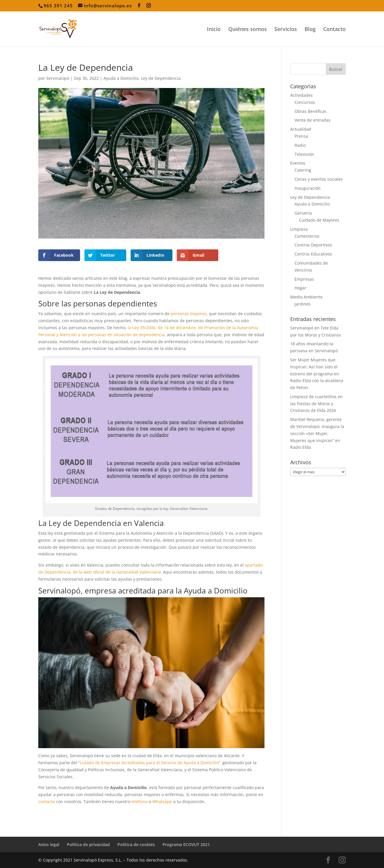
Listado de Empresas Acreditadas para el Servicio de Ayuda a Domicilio (149, 763)
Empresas (304, 279)
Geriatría (303, 213)
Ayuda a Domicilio (121, 78)
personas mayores (189, 314)
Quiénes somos (248, 30)
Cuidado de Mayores (319, 220)
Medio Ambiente (306, 297)
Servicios (286, 30)
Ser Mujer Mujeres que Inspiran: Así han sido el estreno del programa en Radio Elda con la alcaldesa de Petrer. (317, 374)
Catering (303, 170)
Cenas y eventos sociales (319, 179)
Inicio (214, 30)
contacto (47, 801)
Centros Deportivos (313, 245)
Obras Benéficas (311, 111)
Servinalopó (58, 78)
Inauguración (308, 188)
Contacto (334, 30)
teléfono (140, 801)
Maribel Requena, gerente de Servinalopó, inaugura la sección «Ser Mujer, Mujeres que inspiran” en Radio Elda (317, 433)
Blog (310, 30)
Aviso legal (49, 844)
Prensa (301, 136)
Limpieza (299, 229)
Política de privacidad (88, 844)
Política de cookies (136, 844)
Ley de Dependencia (161, 78)
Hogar (300, 288)
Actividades (301, 95)
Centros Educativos (313, 254)
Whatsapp (162, 801)
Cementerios (307, 236)
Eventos (298, 163)
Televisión (304, 154)
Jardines (303, 304)
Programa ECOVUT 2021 (186, 844)
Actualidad (301, 129)
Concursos (305, 102)
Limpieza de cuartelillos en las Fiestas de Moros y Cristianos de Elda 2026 (316, 404)
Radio (300, 145)
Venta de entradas (313, 120)
